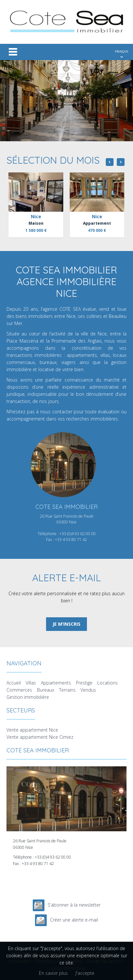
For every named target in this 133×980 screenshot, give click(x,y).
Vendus (88, 690)
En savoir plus (53, 973)
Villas (31, 683)
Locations (108, 683)
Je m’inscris (66, 624)
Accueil (14, 683)
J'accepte (85, 973)
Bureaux (46, 690)
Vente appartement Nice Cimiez (40, 737)
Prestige (84, 683)
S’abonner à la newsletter (74, 905)
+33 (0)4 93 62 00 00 (78, 534)
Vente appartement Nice (32, 730)
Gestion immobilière (28, 697)
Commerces (19, 690)
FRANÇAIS (121, 51)
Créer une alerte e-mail (74, 920)
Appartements (56, 683)
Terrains (67, 690)
